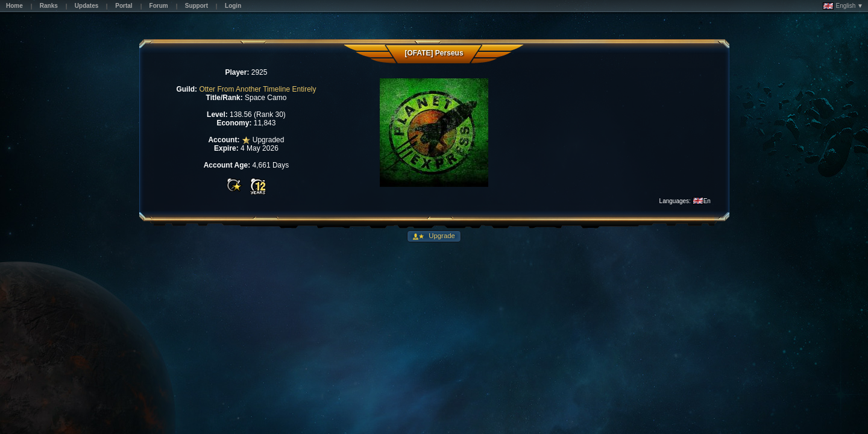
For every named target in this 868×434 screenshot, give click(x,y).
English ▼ (843, 6)
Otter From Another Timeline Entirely (257, 89)
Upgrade (441, 236)
